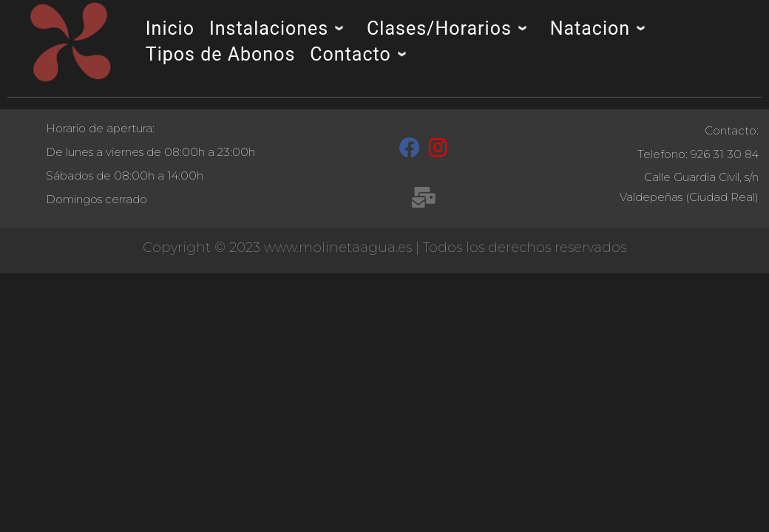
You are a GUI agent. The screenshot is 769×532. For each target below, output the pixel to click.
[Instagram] (438, 151)
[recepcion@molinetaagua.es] (423, 200)
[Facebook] (410, 151)
